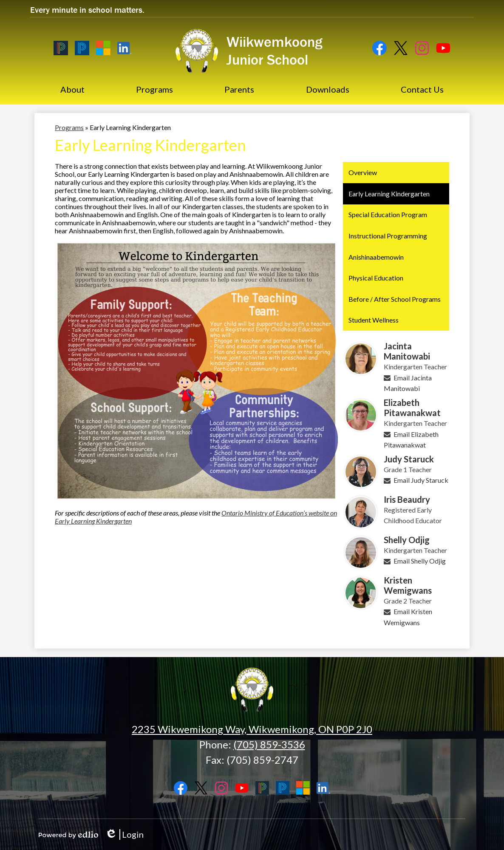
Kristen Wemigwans (408, 585)
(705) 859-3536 (269, 744)
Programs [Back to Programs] (69, 127)
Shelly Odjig (407, 540)
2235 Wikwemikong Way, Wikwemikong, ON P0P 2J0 (252, 729)
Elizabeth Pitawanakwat (412, 408)
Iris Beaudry (407, 499)
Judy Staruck (409, 459)
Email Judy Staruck (421, 480)
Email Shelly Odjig (420, 561)
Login (124, 834)
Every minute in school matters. (87, 10)
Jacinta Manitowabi (407, 351)
